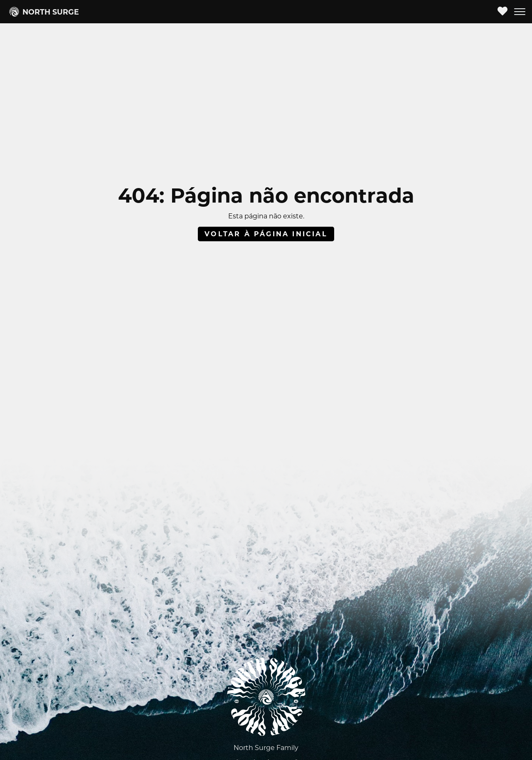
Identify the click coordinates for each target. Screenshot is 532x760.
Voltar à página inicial (266, 234)
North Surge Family (266, 748)
